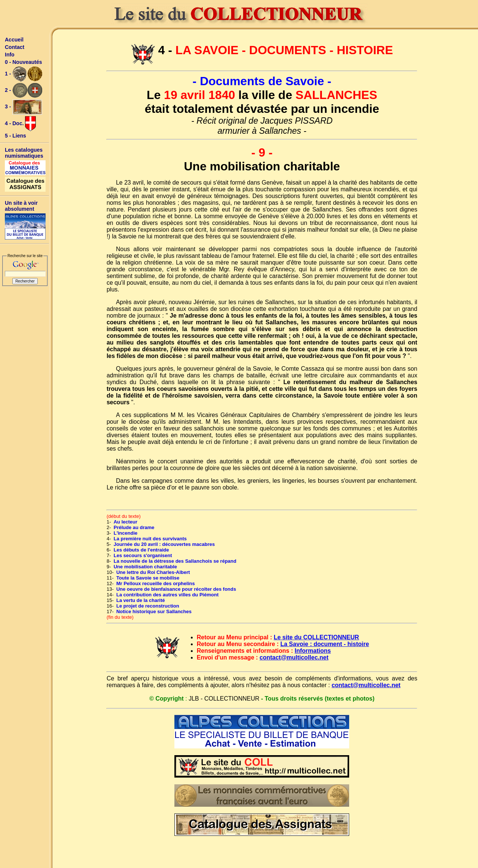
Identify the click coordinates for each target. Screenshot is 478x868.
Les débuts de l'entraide (141, 550)
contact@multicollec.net (294, 657)
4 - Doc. (20, 124)
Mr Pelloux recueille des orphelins (155, 583)
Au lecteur (125, 522)
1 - (24, 74)
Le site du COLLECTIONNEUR (316, 637)
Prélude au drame (134, 527)
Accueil (14, 40)
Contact (15, 47)
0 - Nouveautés (24, 62)
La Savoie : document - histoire (325, 644)
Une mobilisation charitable (145, 567)
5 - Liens (15, 136)
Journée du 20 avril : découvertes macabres (164, 544)
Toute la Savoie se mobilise (148, 578)
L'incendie (125, 533)
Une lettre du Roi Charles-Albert (153, 572)
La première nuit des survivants (150, 539)
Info (10, 55)
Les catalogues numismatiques (24, 153)
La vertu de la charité (140, 600)
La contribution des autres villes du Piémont (167, 595)
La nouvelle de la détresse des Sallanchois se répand (175, 561)
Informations (313, 651)
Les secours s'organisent (143, 555)
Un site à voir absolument (21, 206)
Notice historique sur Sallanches (154, 611)
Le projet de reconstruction (148, 606)
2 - (24, 90)
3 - (24, 107)
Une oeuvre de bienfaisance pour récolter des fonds (176, 589)
